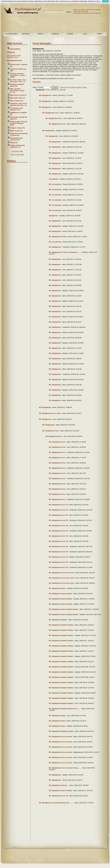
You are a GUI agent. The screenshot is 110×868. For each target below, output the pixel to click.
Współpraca (55, 34)
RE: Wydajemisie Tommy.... (59, 785)
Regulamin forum (13, 57)
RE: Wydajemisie (45, 95)
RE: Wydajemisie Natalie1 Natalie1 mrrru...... (65, 709)
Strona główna (15, 49)
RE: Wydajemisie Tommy (58, 237)
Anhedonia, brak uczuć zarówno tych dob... (18, 104)
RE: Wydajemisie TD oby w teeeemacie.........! (65, 252)
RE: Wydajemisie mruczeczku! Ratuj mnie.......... (56, 803)
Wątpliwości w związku (18, 113)
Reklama (40, 34)
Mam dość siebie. (17, 98)
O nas (85, 34)
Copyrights (70, 34)
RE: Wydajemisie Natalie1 (58, 620)
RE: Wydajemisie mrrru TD (58, 505)
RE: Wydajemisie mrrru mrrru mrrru (62, 573)
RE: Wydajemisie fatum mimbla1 (60, 594)
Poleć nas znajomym (81, 11)
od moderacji (54, 179)
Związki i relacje (16, 128)
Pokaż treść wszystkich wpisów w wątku (73, 87)
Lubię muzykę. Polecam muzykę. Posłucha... (19, 122)
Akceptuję (106, 1)
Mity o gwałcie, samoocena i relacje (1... (17, 91)
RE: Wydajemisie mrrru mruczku (60, 737)
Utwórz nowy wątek (17, 155)
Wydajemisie (53, 216)
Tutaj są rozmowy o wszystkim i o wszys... (18, 74)
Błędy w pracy (15, 131)
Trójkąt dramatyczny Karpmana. (18, 146)
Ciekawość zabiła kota (18, 69)
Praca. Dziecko (16, 101)
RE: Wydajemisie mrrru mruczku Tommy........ (65, 768)
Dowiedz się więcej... (94, 1)
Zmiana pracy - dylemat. (19, 64)
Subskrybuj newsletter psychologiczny (87, 13)
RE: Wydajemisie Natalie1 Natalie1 (61, 625)
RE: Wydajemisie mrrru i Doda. (50, 413)
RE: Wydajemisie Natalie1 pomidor (61, 731)
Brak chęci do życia (17, 95)
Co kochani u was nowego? (17, 109)
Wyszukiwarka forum (14, 60)
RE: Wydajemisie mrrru (51, 113)
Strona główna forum (14, 55)
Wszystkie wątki (17, 151)
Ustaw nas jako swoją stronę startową (87, 10)
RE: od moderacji (55, 184)
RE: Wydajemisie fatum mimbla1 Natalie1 (64, 609)
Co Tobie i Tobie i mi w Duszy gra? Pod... (18, 81)
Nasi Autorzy (26, 34)
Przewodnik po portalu (11, 34)
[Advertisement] (55, 24)
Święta (13, 143)
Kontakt (99, 34)
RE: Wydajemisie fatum (57, 588)
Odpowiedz (37, 82)
